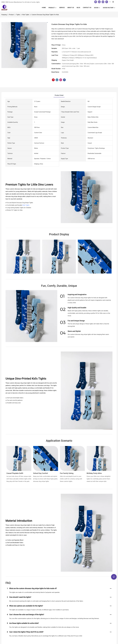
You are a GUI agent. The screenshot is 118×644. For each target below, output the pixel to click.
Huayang (4, 15)
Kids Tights (26, 15)
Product (11, 15)
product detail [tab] (59, 95)
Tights (18, 15)
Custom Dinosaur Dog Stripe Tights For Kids (45, 15)
